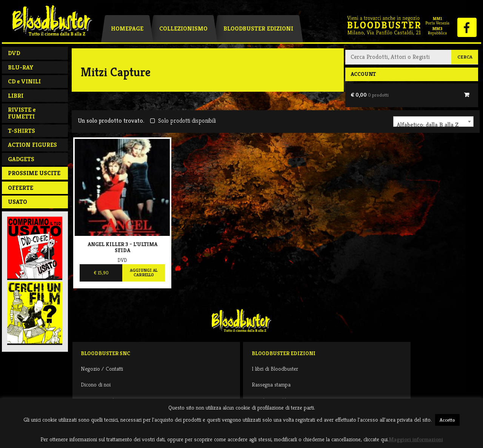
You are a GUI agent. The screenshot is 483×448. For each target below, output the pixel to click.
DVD (14, 53)
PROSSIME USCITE (34, 173)
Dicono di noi (96, 384)
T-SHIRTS (22, 131)
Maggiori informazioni (416, 439)
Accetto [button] (447, 420)
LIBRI (16, 96)
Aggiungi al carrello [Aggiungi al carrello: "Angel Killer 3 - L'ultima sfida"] (144, 272)
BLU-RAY (21, 67)
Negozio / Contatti (102, 369)
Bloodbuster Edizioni (258, 28)
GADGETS (21, 159)
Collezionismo (183, 28)
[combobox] (433, 122)
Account (363, 74)
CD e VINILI (24, 81)
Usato (18, 202)
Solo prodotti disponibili (183, 121)
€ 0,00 (370, 95)
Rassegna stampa (271, 384)
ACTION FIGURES (32, 145)
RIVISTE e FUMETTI (22, 113)
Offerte (21, 188)
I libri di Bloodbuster (275, 369)
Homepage (127, 28)
